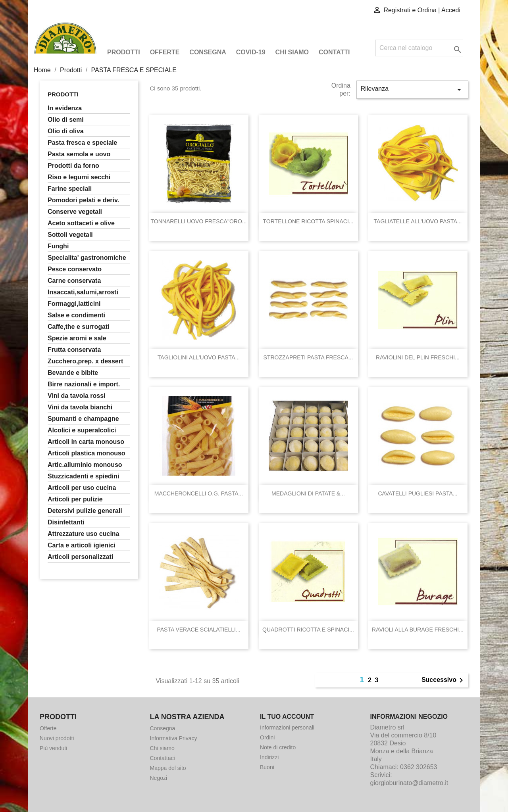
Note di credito (278, 747)
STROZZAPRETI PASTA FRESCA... (308, 357)
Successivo (444, 680)
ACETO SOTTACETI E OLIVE (81, 223)
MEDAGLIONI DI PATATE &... (308, 493)
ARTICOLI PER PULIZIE (75, 499)
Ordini (267, 737)
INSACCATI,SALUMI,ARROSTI (83, 292)
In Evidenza (65, 108)
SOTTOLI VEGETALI (70, 235)
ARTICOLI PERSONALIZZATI (80, 557)
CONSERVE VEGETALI (75, 212)
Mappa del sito (168, 768)
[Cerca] (419, 48)
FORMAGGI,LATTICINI (74, 304)
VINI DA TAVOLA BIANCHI (80, 407)
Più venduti (53, 748)
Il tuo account (287, 717)
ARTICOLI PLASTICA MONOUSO (87, 453)
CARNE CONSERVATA (74, 281)
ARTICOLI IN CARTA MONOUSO (86, 442)
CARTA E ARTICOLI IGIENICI (82, 545)
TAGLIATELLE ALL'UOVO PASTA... (418, 221)
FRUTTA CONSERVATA (74, 350)
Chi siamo (292, 52)
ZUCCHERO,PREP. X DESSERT (85, 361)
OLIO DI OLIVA (66, 131)
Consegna (208, 52)
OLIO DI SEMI (66, 120)
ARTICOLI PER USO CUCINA (82, 488)
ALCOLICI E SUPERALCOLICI (82, 430)
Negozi (159, 778)
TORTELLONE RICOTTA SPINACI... (308, 221)
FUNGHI (58, 246)
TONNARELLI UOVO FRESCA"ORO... (199, 221)
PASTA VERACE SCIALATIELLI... (198, 630)
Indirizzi (269, 757)
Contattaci (163, 758)
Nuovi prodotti (57, 738)
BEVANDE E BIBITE (73, 373)
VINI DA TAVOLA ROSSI (77, 396)
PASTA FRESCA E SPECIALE (82, 143)
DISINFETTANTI (66, 522)
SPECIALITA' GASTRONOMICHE (87, 258)
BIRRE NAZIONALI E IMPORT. (84, 384)
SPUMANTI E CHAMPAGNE (83, 419)
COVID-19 (251, 52)
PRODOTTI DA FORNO (73, 166)
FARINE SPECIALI (70, 189)
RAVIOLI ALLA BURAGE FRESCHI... (418, 630)
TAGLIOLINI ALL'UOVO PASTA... (199, 357)
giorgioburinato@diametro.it (409, 783)
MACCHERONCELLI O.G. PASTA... (199, 493)
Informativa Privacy (174, 738)
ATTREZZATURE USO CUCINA (84, 534)
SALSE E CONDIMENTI (76, 315)
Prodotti (124, 52)
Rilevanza (412, 90)
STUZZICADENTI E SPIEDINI (83, 476)
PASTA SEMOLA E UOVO (79, 154)
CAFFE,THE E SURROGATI (79, 327)
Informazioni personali (287, 728)
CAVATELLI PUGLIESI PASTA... (418, 493)
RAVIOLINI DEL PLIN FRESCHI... (418, 357)
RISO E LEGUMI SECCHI (79, 177)
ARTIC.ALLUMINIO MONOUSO (85, 465)
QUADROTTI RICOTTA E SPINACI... (308, 630)
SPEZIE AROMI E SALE (77, 338)
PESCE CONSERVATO (75, 269)
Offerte (165, 52)
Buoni (267, 767)
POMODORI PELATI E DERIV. (83, 200)
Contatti (334, 52)
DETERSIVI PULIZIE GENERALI (85, 511)
